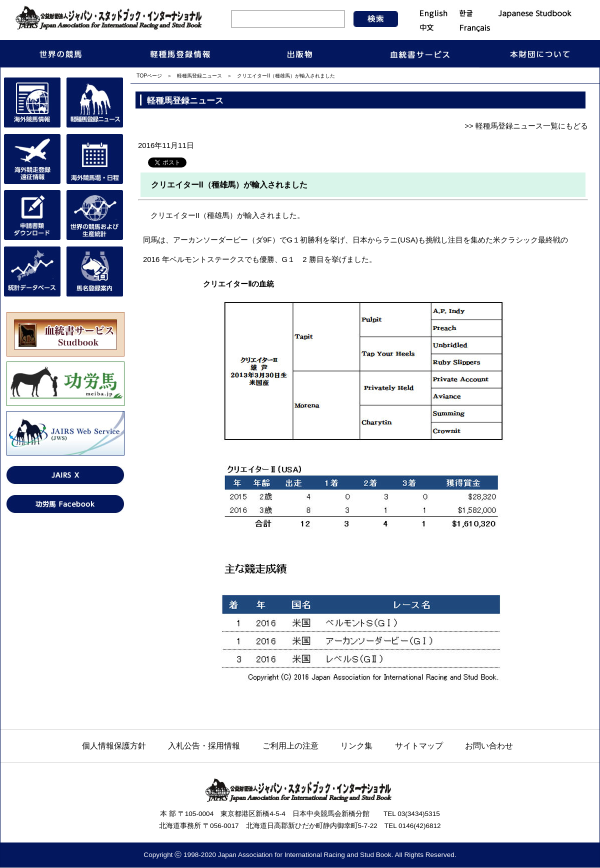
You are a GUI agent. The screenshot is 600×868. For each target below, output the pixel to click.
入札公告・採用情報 (204, 745)
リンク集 (356, 745)
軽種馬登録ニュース (199, 76)
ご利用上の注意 (290, 745)
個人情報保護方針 (114, 745)
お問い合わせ (489, 745)
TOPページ (149, 76)
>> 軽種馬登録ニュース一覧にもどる (526, 126)
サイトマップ (419, 745)
